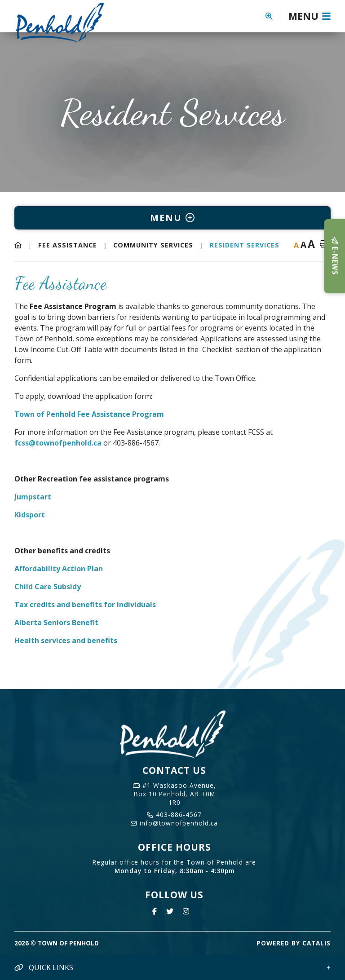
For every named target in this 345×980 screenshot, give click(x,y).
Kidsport (30, 515)
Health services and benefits (66, 640)
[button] (273, 16)
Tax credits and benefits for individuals (85, 605)
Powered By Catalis (294, 943)
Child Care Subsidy (48, 587)
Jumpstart (33, 497)
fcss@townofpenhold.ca (58, 443)
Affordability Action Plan (59, 569)
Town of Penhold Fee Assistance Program (89, 414)
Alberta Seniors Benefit (56, 622)
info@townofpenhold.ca (174, 823)
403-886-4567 (174, 814)
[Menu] (310, 16)
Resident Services (245, 245)
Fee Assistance (68, 245)
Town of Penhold (67, 22)
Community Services (153, 245)
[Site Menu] (172, 218)
